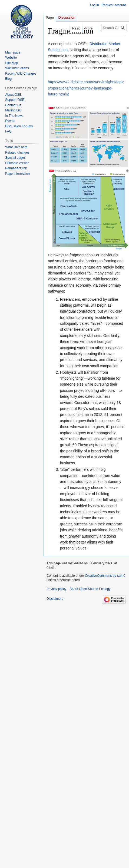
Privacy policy (56, 589)
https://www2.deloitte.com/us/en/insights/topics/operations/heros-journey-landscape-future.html (86, 88)
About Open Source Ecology (90, 589)
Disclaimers (55, 599)
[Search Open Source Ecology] (114, 28)
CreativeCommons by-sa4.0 (105, 576)
